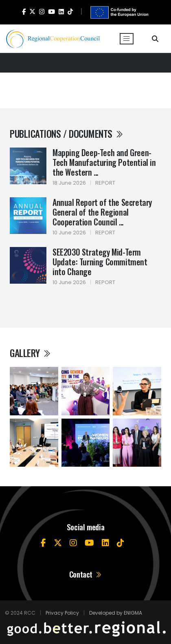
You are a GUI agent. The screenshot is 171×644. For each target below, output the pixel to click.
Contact (86, 574)
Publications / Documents (67, 133)
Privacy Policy (62, 613)
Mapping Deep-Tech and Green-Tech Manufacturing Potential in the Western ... (104, 162)
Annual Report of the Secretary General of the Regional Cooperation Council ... (102, 212)
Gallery (31, 353)
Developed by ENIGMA (116, 613)
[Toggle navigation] (127, 39)
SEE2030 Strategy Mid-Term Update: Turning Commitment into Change (100, 262)
